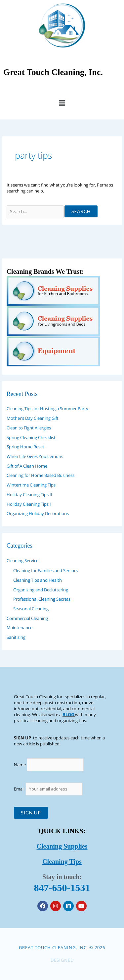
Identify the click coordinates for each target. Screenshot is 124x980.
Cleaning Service (22, 561)
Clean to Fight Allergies (29, 428)
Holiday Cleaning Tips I (29, 504)
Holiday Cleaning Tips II (29, 494)
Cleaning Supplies (62, 846)
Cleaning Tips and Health (38, 580)
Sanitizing (16, 637)
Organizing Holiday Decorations (38, 513)
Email (48, 789)
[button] (62, 103)
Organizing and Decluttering (41, 590)
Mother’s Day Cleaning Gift (33, 418)
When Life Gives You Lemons (35, 456)
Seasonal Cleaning (31, 609)
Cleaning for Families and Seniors (45, 570)
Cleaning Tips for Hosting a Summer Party (47, 409)
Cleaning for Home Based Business (41, 475)
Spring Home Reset (25, 447)
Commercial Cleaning (27, 618)
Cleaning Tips (62, 862)
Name (20, 764)
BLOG (68, 715)
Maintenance (20, 628)
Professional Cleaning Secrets (42, 599)
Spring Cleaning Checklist (31, 437)
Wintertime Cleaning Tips (31, 485)
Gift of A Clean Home (27, 466)
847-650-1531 (62, 888)
